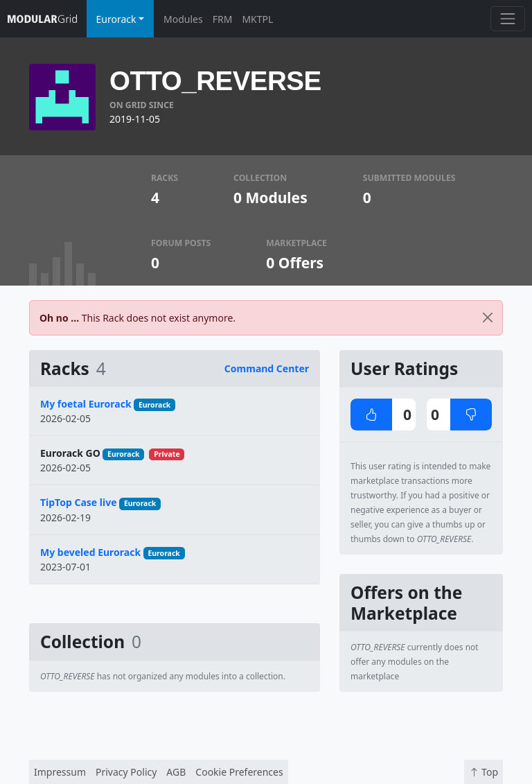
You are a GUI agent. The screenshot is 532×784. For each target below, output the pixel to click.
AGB (176, 772)
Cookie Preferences (239, 772)
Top (484, 772)
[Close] (488, 318)
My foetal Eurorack (86, 404)
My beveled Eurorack (90, 552)
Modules (183, 19)
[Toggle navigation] (507, 18)
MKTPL (257, 19)
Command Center (267, 368)
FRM (223, 19)
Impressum (60, 772)
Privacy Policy (126, 772)
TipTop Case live (79, 502)
